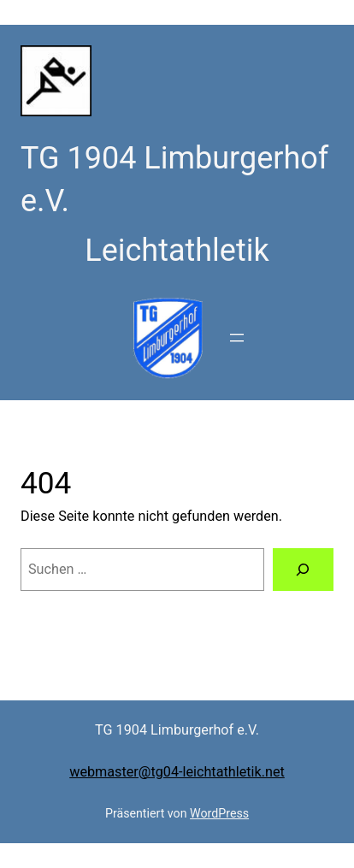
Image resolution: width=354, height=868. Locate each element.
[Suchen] (303, 570)
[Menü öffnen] (237, 338)
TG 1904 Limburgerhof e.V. (177, 730)
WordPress (219, 813)
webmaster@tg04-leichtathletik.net (177, 772)
